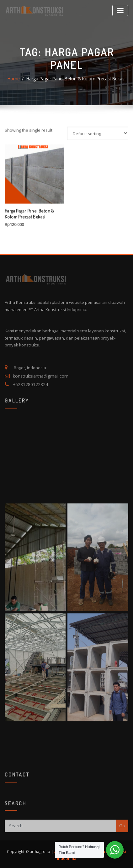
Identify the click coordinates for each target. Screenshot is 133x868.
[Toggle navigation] (121, 10)
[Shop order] (98, 168)
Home (16, 91)
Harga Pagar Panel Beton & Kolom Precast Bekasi (75, 91)
